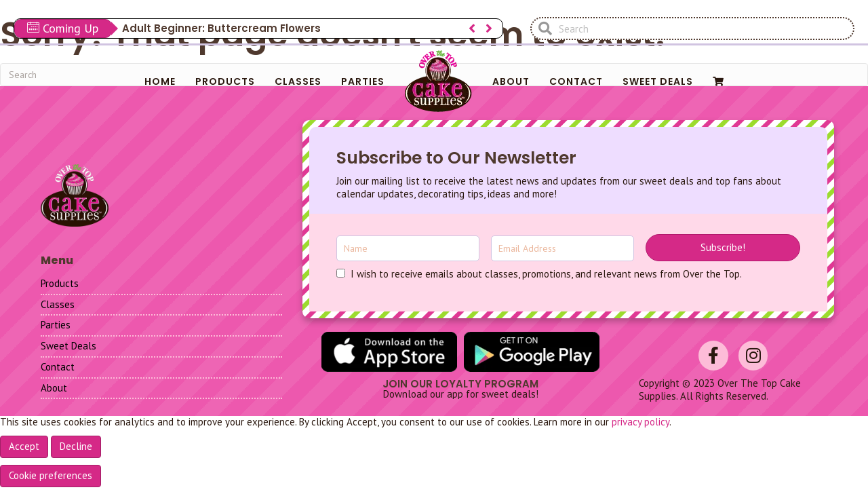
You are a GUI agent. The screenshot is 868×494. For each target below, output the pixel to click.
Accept (24, 446)
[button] (723, 248)
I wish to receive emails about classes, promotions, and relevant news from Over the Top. (546, 274)
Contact (576, 81)
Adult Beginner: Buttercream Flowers (221, 28)
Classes (298, 81)
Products (225, 81)
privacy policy (640, 422)
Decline (76, 446)
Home (160, 81)
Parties (363, 81)
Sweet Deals (658, 81)
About (511, 81)
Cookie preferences (51, 475)
